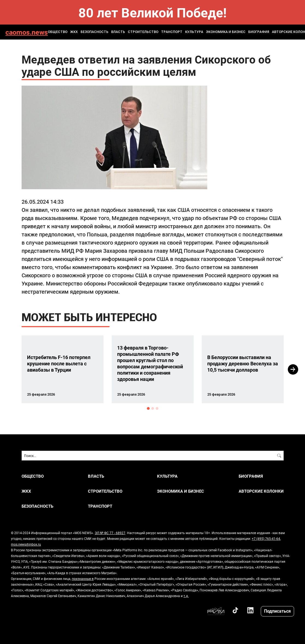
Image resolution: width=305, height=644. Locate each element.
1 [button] (148, 408)
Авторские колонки (261, 491)
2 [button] (153, 408)
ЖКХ (74, 32)
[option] (63, 369)
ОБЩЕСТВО (58, 32)
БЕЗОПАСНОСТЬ (94, 32)
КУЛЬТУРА (194, 32)
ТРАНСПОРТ (172, 32)
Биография (259, 32)
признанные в (83, 579)
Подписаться (277, 611)
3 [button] (157, 408)
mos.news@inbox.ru (26, 544)
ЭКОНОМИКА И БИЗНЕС (226, 32)
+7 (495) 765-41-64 (266, 538)
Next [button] (293, 369)
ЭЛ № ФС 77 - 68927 (110, 533)
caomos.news (27, 32)
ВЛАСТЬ (118, 32)
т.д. (186, 596)
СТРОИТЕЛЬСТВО (143, 32)
